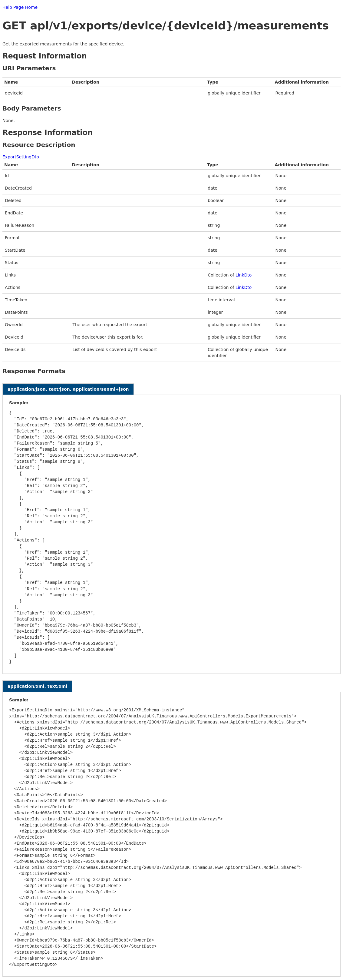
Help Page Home (20, 7)
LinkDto (244, 275)
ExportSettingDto (21, 157)
